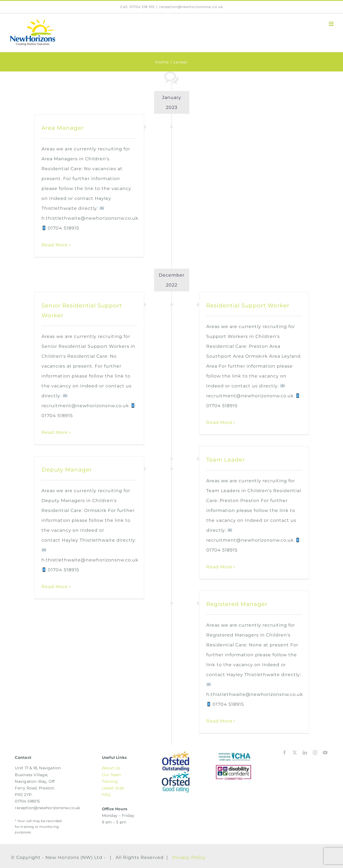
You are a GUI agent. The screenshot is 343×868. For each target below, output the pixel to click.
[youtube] (325, 753)
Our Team (112, 775)
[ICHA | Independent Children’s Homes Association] (234, 752)
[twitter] (295, 753)
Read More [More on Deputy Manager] (55, 587)
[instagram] (315, 753)
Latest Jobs (113, 788)
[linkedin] (305, 753)
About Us (111, 768)
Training (110, 781)
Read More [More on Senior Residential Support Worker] (55, 432)
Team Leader (226, 460)
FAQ (106, 795)
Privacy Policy (189, 857)
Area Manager (63, 128)
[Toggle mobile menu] (332, 24)
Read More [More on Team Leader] (219, 567)
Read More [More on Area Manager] (55, 245)
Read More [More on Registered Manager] (219, 721)
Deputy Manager (67, 470)
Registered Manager (237, 604)
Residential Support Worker (248, 305)
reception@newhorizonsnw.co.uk (191, 7)
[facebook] (285, 753)
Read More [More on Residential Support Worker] (219, 422)
